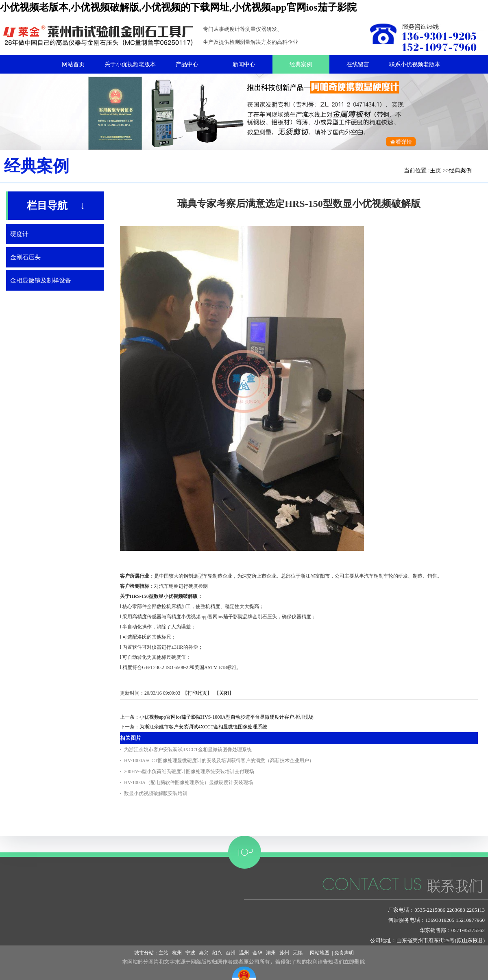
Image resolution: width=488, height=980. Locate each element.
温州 (244, 953)
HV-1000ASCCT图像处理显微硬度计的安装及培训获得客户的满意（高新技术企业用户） (219, 761)
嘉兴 (204, 953)
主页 (436, 171)
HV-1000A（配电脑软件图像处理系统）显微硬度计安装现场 (188, 782)
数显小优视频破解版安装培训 (156, 793)
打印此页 (197, 693)
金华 (257, 953)
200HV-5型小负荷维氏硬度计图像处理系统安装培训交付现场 (189, 771)
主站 (163, 953)
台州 (231, 953)
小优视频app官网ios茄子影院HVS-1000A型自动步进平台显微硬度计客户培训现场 (227, 717)
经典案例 (460, 171)
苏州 (284, 953)
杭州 (177, 953)
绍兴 (217, 953)
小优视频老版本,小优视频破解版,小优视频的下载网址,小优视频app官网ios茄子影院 (178, 7)
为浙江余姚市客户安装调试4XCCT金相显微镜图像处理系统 (203, 727)
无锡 (298, 953)
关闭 (224, 693)
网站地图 (318, 953)
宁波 (190, 953)
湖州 (271, 953)
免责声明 (344, 953)
